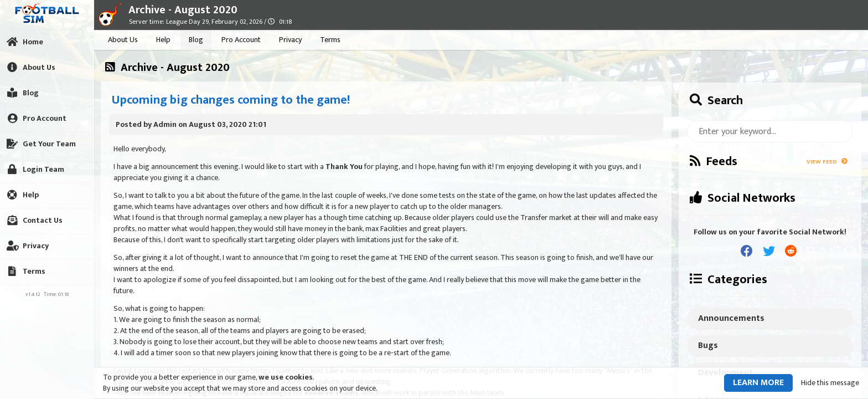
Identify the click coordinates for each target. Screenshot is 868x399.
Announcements (731, 318)
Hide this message (830, 383)
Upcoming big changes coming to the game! (231, 100)
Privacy (290, 40)
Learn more (758, 383)
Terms (330, 40)
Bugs (708, 346)
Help (163, 40)
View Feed (827, 162)
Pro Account (241, 40)
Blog (196, 40)
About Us (123, 40)
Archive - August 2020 (183, 10)
